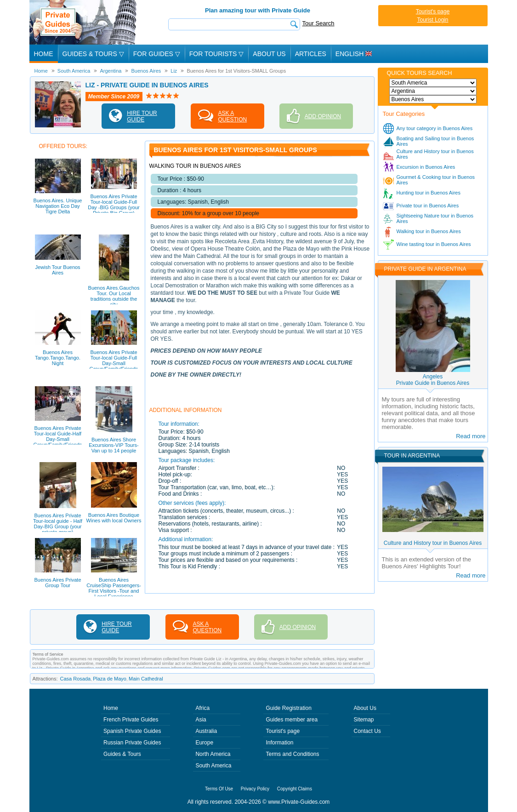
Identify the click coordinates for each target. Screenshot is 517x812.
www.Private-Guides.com (299, 802)
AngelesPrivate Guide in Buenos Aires (433, 380)
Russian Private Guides (132, 743)
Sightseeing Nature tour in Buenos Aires (435, 218)
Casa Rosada (76, 679)
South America (213, 766)
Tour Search (318, 23)
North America (213, 754)
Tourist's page (433, 11)
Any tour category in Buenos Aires (435, 128)
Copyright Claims (295, 789)
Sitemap (364, 720)
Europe (204, 743)
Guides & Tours (122, 754)
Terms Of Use (219, 789)
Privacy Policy (255, 789)
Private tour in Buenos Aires (428, 206)
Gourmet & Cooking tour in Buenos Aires (436, 180)
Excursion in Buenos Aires (426, 167)
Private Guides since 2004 (84, 22)
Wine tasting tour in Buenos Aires (434, 244)
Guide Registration (288, 708)
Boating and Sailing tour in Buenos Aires (435, 141)
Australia (206, 731)
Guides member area (292, 720)
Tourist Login (432, 20)
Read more (471, 436)
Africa (202, 708)
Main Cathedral (146, 679)
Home (44, 54)
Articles (311, 54)
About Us (269, 54)
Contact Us (367, 731)
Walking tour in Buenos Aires (429, 231)
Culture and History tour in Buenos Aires (435, 154)
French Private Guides (131, 720)
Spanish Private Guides (132, 731)
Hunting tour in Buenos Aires (429, 193)
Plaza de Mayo (110, 679)
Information (279, 743)
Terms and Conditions (292, 754)
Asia (201, 720)
